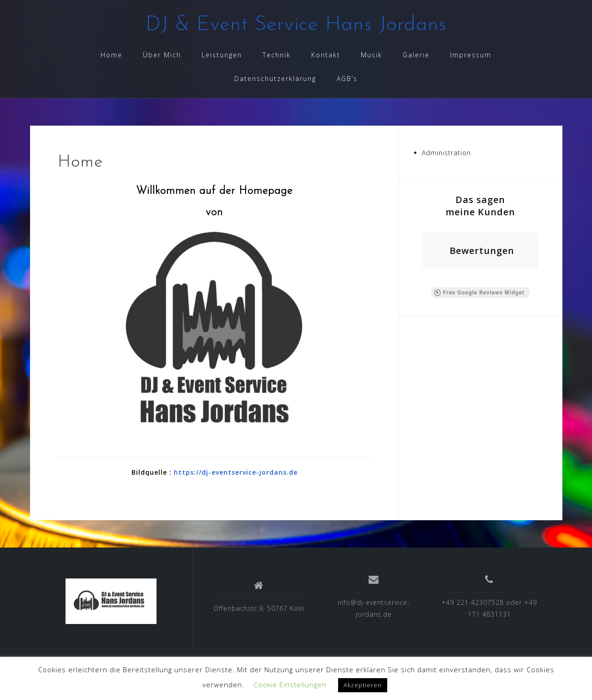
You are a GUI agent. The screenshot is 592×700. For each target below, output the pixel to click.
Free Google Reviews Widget (479, 293)
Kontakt (326, 55)
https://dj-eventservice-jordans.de (236, 472)
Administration (446, 153)
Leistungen (222, 55)
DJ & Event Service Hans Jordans (296, 25)
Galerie (416, 55)
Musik (372, 55)
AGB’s (347, 79)
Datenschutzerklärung (275, 79)
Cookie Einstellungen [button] (290, 685)
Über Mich (162, 55)
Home (111, 55)
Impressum (471, 55)
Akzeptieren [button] (363, 685)
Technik (277, 55)
